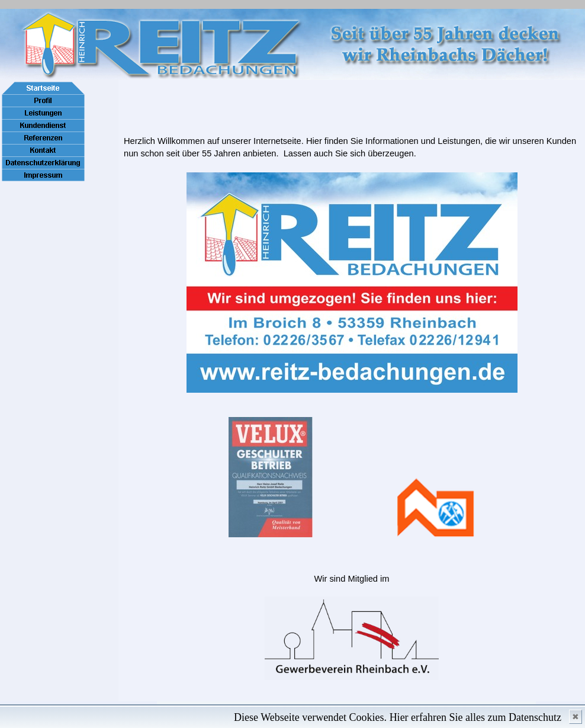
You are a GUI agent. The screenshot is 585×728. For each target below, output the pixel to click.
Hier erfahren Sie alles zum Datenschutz (475, 717)
